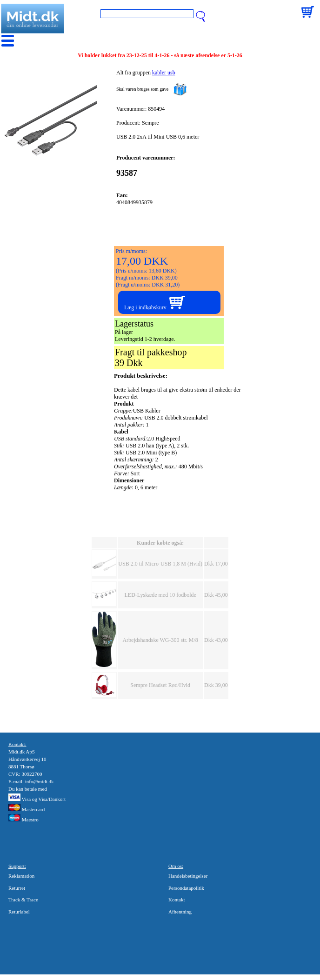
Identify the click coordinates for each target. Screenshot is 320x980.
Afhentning (180, 912)
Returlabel (19, 912)
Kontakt (177, 900)
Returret (17, 888)
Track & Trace (23, 900)
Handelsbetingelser (188, 876)
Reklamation (21, 876)
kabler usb (164, 73)
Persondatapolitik (186, 888)
